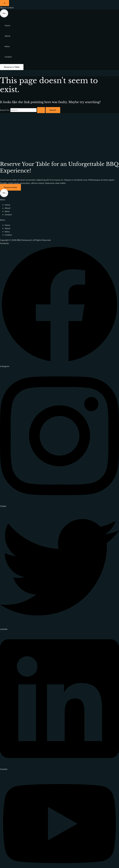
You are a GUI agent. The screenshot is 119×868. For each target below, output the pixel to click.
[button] (12, 67)
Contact (8, 57)
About (7, 36)
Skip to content (7, 8)
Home (7, 25)
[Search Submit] (41, 110)
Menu (7, 46)
